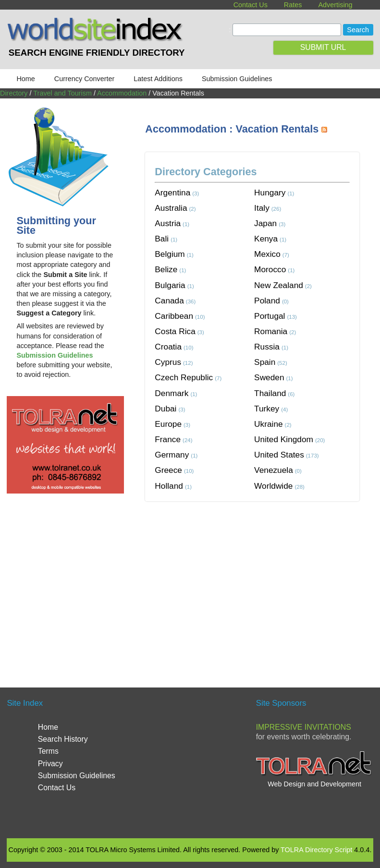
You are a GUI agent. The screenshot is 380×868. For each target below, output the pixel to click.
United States (279, 455)
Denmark (172, 393)
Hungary (270, 193)
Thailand (270, 393)
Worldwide (273, 486)
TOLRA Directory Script (316, 850)
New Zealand (279, 285)
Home (25, 79)
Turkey (267, 409)
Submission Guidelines (237, 79)
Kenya (266, 239)
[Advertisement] (262, 583)
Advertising (335, 5)
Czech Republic (184, 377)
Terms (48, 751)
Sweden (269, 377)
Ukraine (269, 424)
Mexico (267, 254)
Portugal (270, 316)
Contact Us (251, 5)
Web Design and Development (314, 784)
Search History (63, 739)
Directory (14, 93)
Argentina (172, 193)
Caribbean (174, 316)
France (168, 439)
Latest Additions (158, 79)
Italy (262, 208)
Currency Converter (85, 79)
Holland (169, 486)
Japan (265, 223)
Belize (166, 269)
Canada (169, 301)
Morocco (270, 269)
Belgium (170, 254)
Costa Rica (175, 331)
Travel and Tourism (62, 93)
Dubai (165, 409)
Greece (168, 470)
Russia (267, 347)
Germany (172, 455)
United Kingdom (284, 439)
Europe (168, 424)
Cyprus (168, 362)
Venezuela (274, 470)
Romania (271, 331)
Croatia (168, 347)
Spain (265, 362)
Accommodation (122, 93)
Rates (293, 5)
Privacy (50, 764)
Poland (267, 301)
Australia (171, 208)
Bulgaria (170, 285)
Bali (162, 239)
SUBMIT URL (323, 47)
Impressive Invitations (304, 727)
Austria (168, 223)
